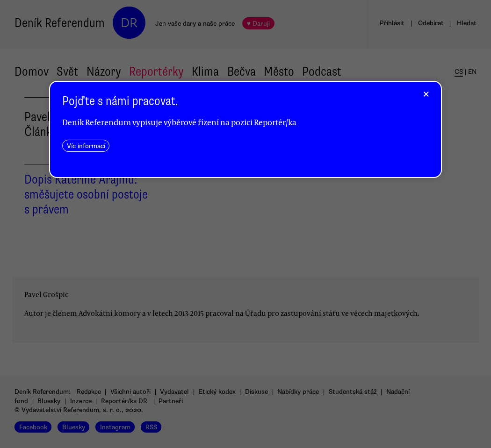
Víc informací (86, 146)
